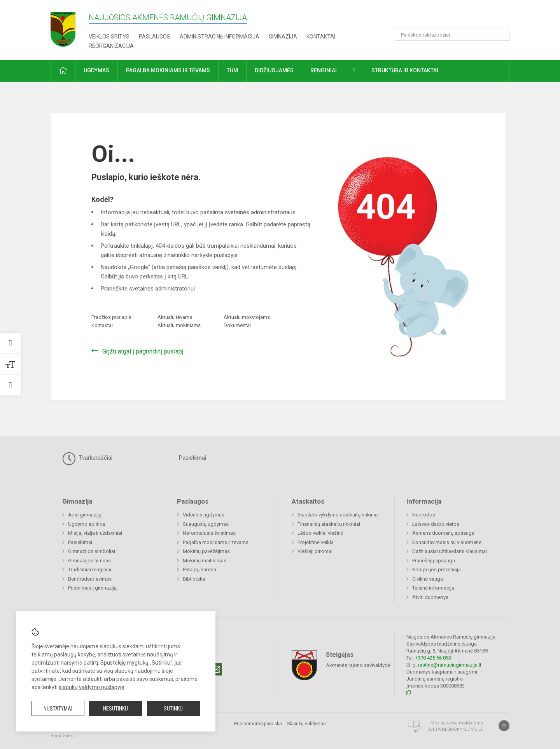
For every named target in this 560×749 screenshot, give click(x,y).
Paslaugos (155, 37)
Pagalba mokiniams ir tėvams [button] (168, 70)
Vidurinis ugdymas (204, 515)
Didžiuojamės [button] (274, 70)
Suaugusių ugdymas (206, 524)
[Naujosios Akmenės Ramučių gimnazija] (63, 27)
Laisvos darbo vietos (436, 524)
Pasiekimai (192, 458)
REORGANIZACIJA (111, 46)
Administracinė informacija (220, 37)
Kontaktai (321, 37)
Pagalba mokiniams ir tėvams (216, 542)
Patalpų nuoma (199, 570)
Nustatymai (58, 709)
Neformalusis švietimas (209, 533)
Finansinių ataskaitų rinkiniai (329, 524)
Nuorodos (424, 515)
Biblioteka (194, 579)
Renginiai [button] (324, 70)
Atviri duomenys (430, 597)
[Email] (216, 669)
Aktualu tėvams (175, 317)
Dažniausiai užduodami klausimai (450, 551)
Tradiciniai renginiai (90, 570)
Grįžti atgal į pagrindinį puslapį (143, 351)
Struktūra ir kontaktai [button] (405, 70)
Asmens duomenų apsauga (443, 533)
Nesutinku (115, 709)
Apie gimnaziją (85, 515)
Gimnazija (283, 37)
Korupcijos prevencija (437, 570)
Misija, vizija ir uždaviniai (95, 533)
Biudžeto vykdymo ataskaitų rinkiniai (338, 515)
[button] (456, 16)
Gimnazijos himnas (89, 561)
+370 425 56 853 (433, 658)
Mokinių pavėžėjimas (206, 551)
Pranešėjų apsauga (434, 561)
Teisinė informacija (433, 588)
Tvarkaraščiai (87, 458)
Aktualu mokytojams (247, 317)
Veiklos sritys (109, 37)
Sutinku (173, 709)
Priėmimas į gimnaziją (92, 588)
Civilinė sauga (428, 579)
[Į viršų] (504, 726)
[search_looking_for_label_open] (501, 34)
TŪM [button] (232, 70)
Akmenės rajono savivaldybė (358, 665)
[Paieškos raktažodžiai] (452, 34)
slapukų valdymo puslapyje (92, 687)
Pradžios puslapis (111, 317)
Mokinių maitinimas (205, 561)
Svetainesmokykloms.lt (455, 729)
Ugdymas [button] (96, 70)
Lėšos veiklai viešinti (320, 533)
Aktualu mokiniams (179, 325)
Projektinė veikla (316, 542)
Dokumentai (237, 325)
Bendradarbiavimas (90, 579)
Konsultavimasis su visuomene (447, 542)
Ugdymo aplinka (87, 524)
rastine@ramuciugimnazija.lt (450, 665)
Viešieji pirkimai (315, 551)
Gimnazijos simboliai (92, 551)
